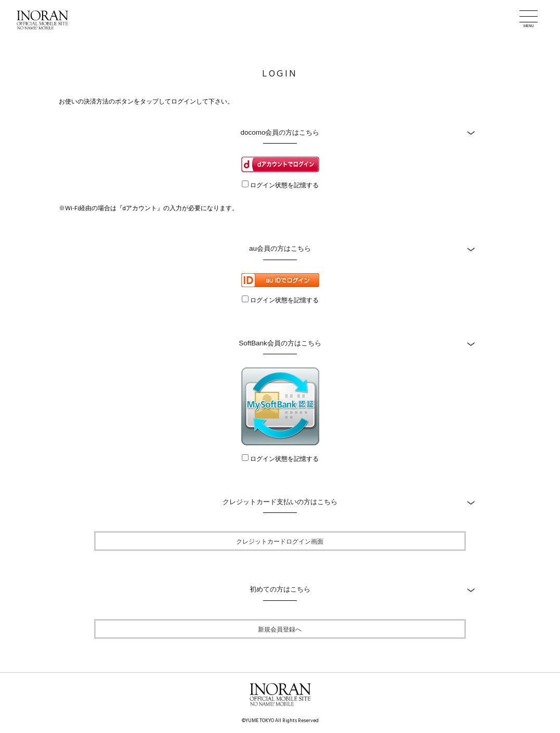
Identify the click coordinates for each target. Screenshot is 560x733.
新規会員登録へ (280, 629)
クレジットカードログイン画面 (280, 541)
